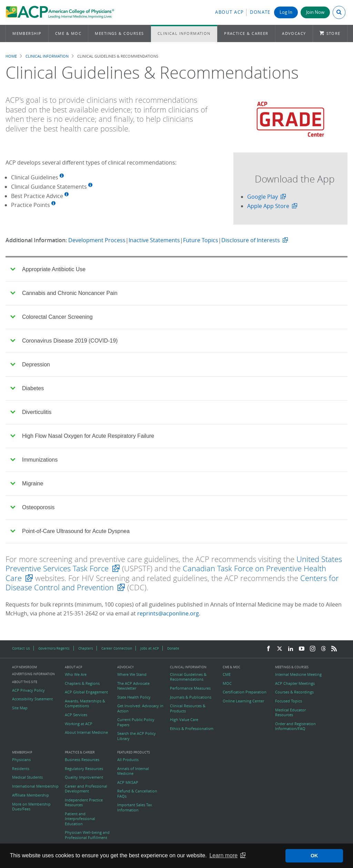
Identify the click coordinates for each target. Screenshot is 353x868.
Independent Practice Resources (84, 802)
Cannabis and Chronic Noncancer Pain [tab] (64, 293)
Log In (286, 12)
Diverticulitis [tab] (31, 412)
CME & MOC (68, 33)
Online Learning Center (243, 701)
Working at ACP (79, 724)
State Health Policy (134, 697)
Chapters (86, 648)
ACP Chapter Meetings (295, 683)
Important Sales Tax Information (135, 807)
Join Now (315, 12)
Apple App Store (268, 206)
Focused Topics (289, 701)
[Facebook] (269, 649)
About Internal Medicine (86, 732)
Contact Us (21, 648)
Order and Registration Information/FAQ (295, 726)
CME (227, 674)
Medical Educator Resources (290, 712)
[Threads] (323, 649)
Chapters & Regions (82, 683)
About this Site (25, 682)
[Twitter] (280, 649)
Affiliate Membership (31, 795)
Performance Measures (190, 688)
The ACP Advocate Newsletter (133, 686)
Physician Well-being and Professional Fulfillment (87, 835)
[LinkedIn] (291, 649)
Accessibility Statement (32, 699)
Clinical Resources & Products (188, 708)
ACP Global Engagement (86, 692)
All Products (128, 760)
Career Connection (117, 648)
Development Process (97, 240)
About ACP (230, 12)
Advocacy (294, 33)
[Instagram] (313, 649)
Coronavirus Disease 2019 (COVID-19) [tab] (64, 341)
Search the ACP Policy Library (137, 736)
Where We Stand (132, 674)
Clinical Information (184, 33)
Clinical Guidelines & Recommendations (188, 677)
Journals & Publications (191, 697)
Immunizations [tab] (34, 460)
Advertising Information (33, 674)
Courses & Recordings (294, 692)
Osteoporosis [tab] (32, 507)
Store (334, 33)
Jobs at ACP (150, 648)
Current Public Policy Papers (136, 722)
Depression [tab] (30, 364)
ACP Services (76, 715)
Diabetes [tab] (27, 388)
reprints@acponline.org (168, 613)
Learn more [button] (223, 855)
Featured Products (134, 753)
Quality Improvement (84, 777)
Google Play (263, 197)
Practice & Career (246, 33)
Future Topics (201, 240)
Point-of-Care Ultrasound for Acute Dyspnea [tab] (70, 531)
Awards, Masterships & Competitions (85, 703)
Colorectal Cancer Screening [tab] (51, 317)
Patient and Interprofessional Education (80, 819)
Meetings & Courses (119, 33)
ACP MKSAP (128, 782)
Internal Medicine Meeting (298, 674)
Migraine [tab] (27, 484)
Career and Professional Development (86, 789)
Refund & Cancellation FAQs (137, 793)
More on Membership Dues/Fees (31, 807)
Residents (21, 769)
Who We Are (76, 674)
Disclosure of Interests (251, 240)
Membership (27, 33)
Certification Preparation (245, 692)
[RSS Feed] (334, 649)
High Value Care (184, 720)
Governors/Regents (54, 648)
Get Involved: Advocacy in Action (140, 708)
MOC (227, 683)
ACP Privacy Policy (28, 690)
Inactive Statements (154, 240)
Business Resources (82, 760)
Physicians (21, 760)
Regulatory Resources (84, 769)
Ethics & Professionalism (192, 729)
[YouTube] (302, 649)
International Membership (35, 786)
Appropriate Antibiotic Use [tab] (48, 269)
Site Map (20, 708)
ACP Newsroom (24, 667)
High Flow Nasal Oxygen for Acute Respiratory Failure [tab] (82, 436)
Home (11, 56)
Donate (260, 12)
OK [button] (314, 856)
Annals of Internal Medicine (133, 771)
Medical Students (27, 777)
